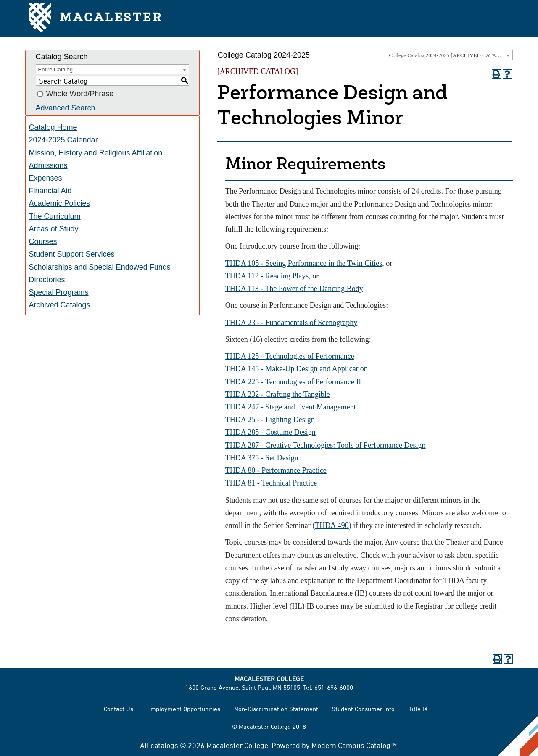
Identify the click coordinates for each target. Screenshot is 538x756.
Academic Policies (60, 203)
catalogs (164, 745)
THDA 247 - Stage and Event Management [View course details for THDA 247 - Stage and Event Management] (291, 407)
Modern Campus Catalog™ (354, 745)
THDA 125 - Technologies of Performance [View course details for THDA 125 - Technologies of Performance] (290, 356)
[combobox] (450, 55)
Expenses (46, 178)
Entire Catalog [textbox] (55, 70)
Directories (47, 280)
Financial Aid (50, 191)
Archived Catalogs (60, 305)
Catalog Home (53, 127)
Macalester (96, 19)
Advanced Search (66, 108)
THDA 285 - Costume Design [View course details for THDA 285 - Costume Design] (270, 432)
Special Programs (59, 292)
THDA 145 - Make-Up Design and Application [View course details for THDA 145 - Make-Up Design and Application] (297, 369)
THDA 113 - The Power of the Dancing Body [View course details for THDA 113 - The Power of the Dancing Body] (294, 289)
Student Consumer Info (363, 709)
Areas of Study (54, 229)
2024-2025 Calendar (63, 140)
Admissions (48, 165)
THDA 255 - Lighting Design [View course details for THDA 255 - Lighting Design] (270, 420)
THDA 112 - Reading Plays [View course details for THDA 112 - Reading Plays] (267, 276)
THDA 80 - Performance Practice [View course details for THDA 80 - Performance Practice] (276, 470)
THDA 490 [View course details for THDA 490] (332, 525)
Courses (43, 241)
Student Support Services (72, 254)
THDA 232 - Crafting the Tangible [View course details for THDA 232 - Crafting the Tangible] (278, 394)
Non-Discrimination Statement (276, 709)
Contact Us (119, 709)
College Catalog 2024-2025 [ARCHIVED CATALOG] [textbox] (449, 55)
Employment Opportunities (184, 709)
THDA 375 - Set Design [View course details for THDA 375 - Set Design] (262, 458)
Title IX (418, 709)
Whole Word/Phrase (80, 94)
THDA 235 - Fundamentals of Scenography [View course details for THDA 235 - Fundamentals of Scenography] (291, 323)
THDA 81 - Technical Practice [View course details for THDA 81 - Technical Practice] (271, 483)
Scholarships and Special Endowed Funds (100, 267)
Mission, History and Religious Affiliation (96, 153)
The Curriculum (55, 216)
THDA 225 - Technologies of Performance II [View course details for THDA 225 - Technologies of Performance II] (293, 382)
